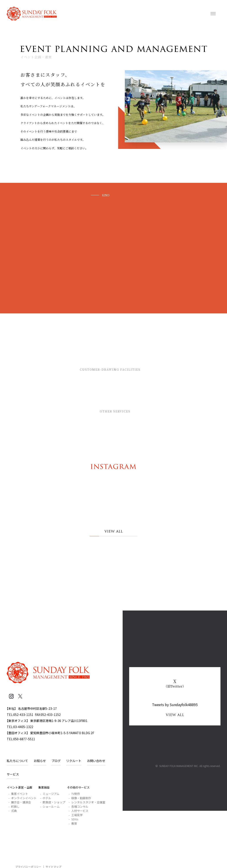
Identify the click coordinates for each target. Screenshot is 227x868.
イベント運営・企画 (19, 787)
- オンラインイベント (23, 798)
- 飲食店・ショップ (53, 802)
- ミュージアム (50, 794)
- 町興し (14, 807)
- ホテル (46, 798)
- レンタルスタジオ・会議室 (87, 802)
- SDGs (74, 819)
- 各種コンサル (78, 807)
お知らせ (40, 761)
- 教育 (73, 823)
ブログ (56, 761)
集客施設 (124, 370)
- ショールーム (50, 807)
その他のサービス (124, 412)
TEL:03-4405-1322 (20, 727)
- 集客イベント (18, 794)
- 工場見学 (76, 815)
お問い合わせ (96, 761)
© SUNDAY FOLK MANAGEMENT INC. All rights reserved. (188, 766)
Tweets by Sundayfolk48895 (175, 705)
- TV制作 (74, 794)
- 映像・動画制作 (80, 798)
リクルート (74, 761)
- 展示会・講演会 (20, 802)
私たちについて (17, 761)
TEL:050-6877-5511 (21, 739)
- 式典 (13, 811)
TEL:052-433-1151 (20, 715)
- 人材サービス (78, 811)
